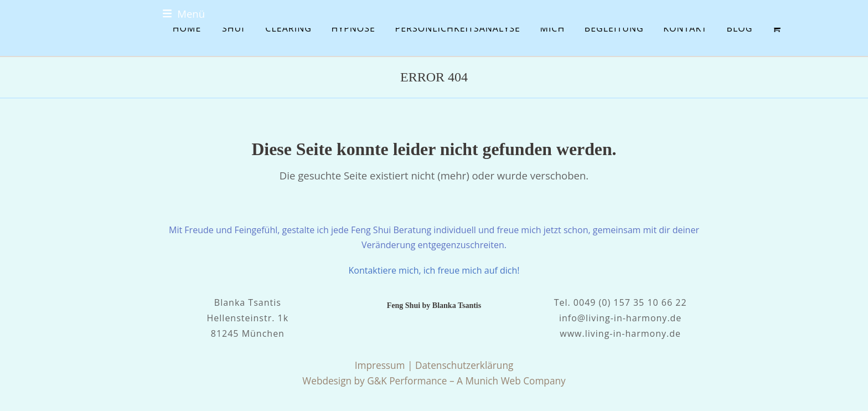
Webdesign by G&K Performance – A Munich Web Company (434, 381)
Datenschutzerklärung (464, 365)
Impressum (380, 365)
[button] (184, 14)
